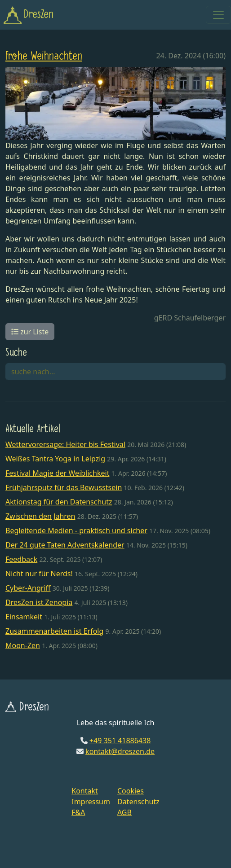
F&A (78, 812)
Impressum (91, 802)
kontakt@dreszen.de (120, 751)
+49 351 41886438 (120, 741)
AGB (124, 812)
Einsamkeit (24, 617)
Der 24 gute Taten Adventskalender (65, 545)
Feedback (21, 559)
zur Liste (30, 332)
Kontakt (85, 791)
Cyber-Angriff (28, 588)
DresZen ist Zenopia (39, 602)
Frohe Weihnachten (44, 56)
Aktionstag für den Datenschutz (59, 502)
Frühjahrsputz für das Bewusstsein (64, 487)
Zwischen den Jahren (40, 516)
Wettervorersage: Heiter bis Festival (65, 444)
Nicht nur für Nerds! (39, 574)
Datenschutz (138, 802)
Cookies (131, 791)
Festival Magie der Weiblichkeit (57, 473)
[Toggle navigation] (218, 15)
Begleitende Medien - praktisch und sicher (76, 530)
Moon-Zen (23, 645)
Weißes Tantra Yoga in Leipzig (55, 459)
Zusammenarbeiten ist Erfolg (54, 631)
